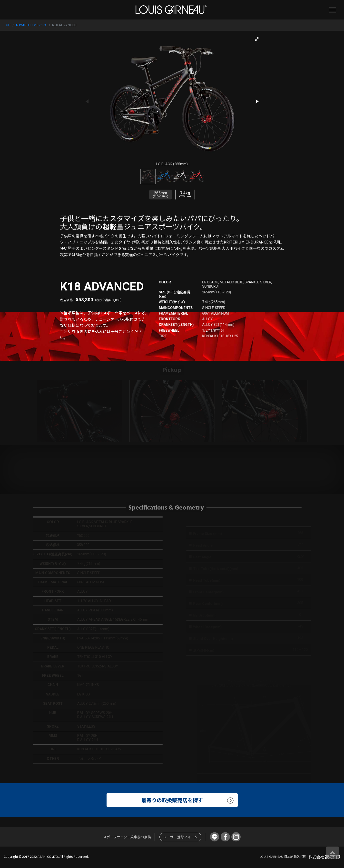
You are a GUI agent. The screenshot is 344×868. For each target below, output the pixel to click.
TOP (7, 25)
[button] (257, 39)
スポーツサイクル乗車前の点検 (127, 837)
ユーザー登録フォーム (180, 837)
